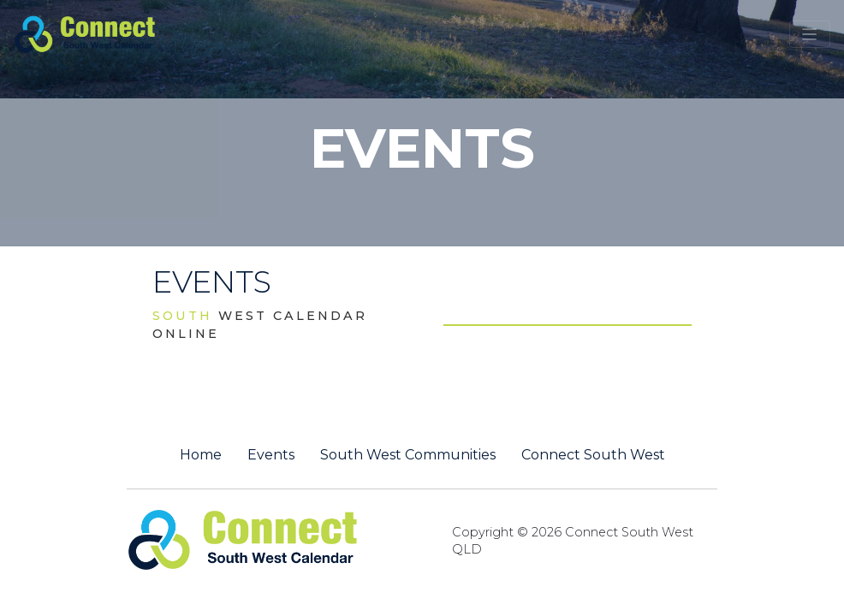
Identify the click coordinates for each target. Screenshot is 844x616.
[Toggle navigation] (810, 34)
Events (271, 455)
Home (201, 455)
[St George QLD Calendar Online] (113, 33)
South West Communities (408, 455)
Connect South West (593, 455)
